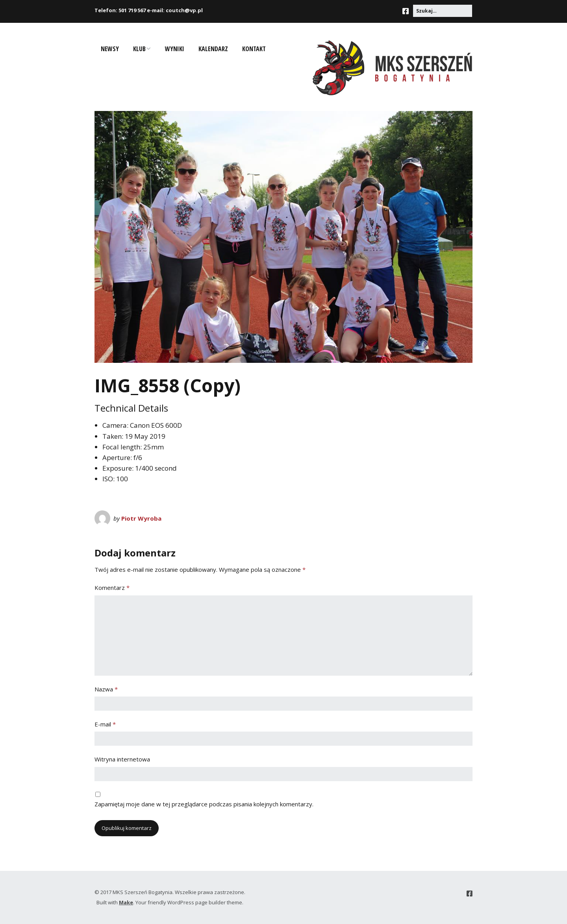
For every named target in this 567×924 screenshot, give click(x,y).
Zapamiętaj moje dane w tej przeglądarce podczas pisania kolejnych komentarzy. (204, 804)
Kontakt (254, 49)
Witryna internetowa (122, 759)
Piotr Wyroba (141, 518)
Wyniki (175, 49)
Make (126, 902)
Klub (139, 49)
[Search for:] (443, 11)
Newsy (110, 49)
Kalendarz (213, 49)
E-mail (105, 724)
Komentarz (112, 588)
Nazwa (106, 689)
